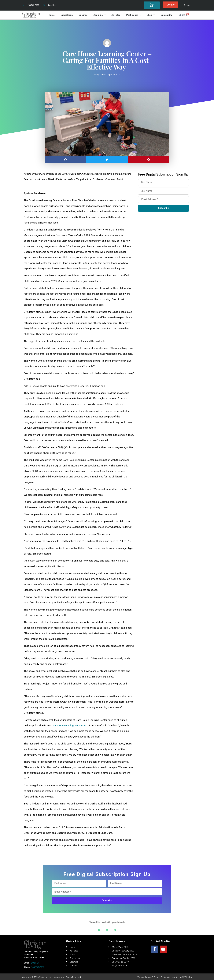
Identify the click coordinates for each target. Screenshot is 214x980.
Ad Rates (116, 14)
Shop (151, 14)
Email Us (35, 962)
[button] (65, 159)
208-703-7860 (38, 966)
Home (51, 14)
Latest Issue (67, 14)
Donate (170, 5)
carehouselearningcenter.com (70, 725)
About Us (99, 14)
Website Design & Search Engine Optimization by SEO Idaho (165, 976)
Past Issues (134, 14)
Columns (83, 14)
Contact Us (166, 14)
